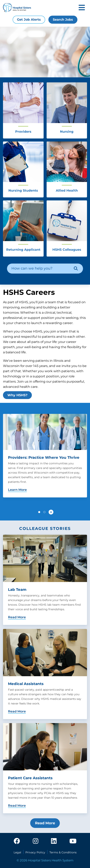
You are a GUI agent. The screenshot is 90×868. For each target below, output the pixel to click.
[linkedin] (54, 841)
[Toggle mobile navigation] (82, 8)
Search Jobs (63, 20)
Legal (17, 852)
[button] (39, 512)
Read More (45, 823)
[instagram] (36, 841)
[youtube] (73, 841)
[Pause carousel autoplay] (51, 512)
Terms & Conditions (63, 852)
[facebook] (17, 841)
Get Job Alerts (29, 20)
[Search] (76, 269)
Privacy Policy (35, 852)
